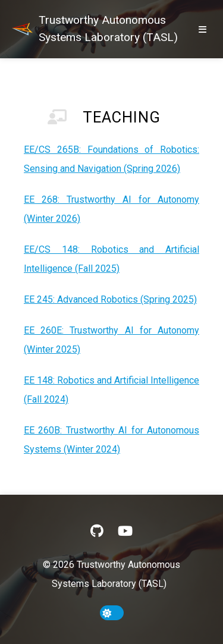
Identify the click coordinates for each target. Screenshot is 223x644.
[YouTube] (125, 531)
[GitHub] (97, 531)
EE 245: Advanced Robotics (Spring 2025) (110, 299)
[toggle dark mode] (112, 613)
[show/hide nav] (202, 29)
